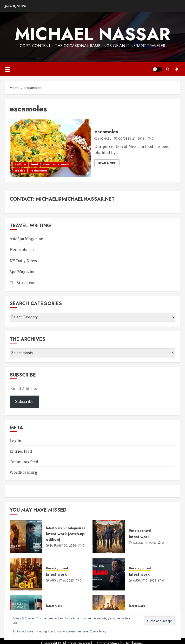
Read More (107, 163)
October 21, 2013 (131, 139)
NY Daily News (23, 261)
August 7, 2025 (144, 543)
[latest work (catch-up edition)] (26, 536)
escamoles (106, 132)
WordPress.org (23, 472)
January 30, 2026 (63, 546)
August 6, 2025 (62, 581)
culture (20, 164)
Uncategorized (74, 528)
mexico (20, 171)
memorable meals (56, 164)
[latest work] (109, 536)
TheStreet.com (23, 283)
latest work (54, 528)
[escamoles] (50, 148)
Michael (105, 139)
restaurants (39, 171)
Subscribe (177, 69)
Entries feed (21, 451)
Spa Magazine (23, 272)
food (34, 164)
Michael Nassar (92, 34)
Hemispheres (22, 250)
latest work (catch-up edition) (65, 537)
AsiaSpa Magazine (26, 239)
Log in (15, 441)
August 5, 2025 (145, 581)
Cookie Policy (98, 631)
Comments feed (24, 462)
